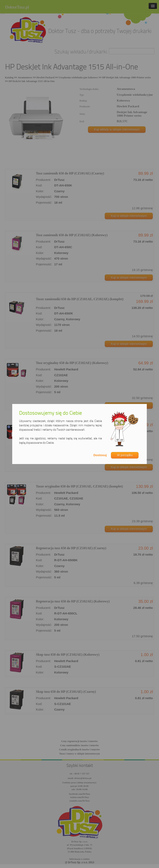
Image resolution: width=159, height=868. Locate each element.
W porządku (125, 455)
